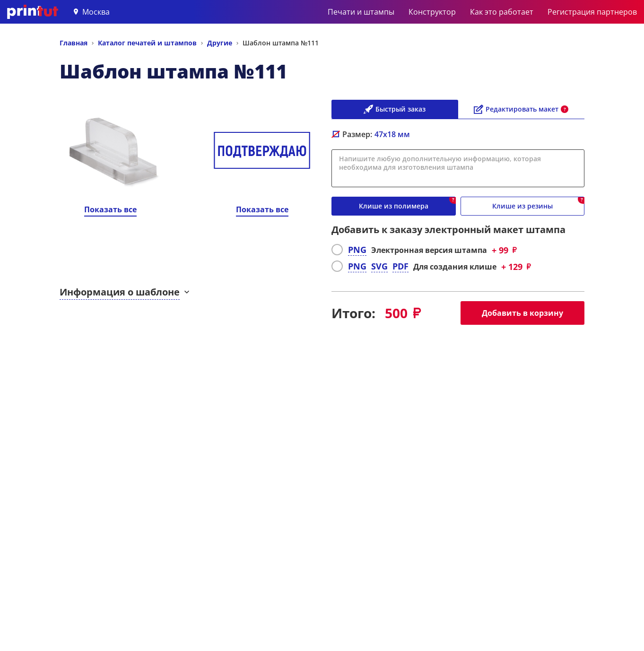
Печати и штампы (361, 12)
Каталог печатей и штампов (147, 43)
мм (392, 134)
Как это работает (502, 12)
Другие (220, 43)
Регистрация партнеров (592, 12)
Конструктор (432, 12)
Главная (74, 43)
